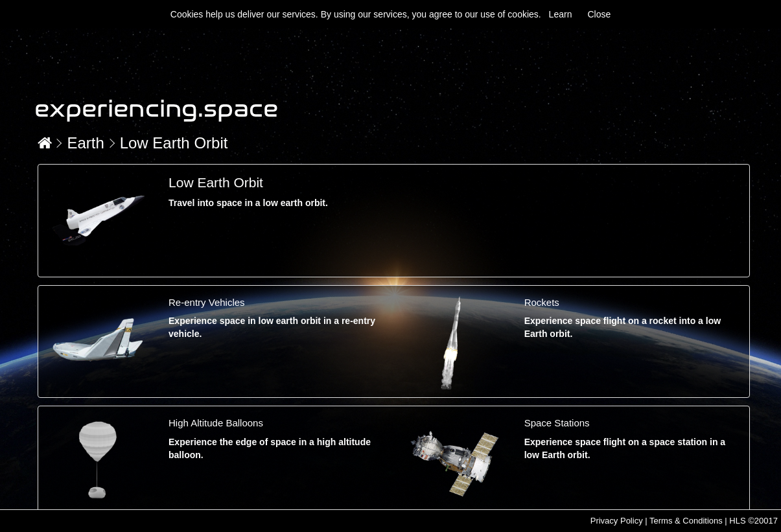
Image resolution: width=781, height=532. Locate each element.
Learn (561, 14)
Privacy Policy (617, 521)
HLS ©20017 (753, 521)
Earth (85, 143)
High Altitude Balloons (216, 423)
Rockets (542, 302)
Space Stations (557, 423)
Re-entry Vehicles (207, 302)
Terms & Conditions (686, 521)
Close (599, 14)
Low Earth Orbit (174, 143)
